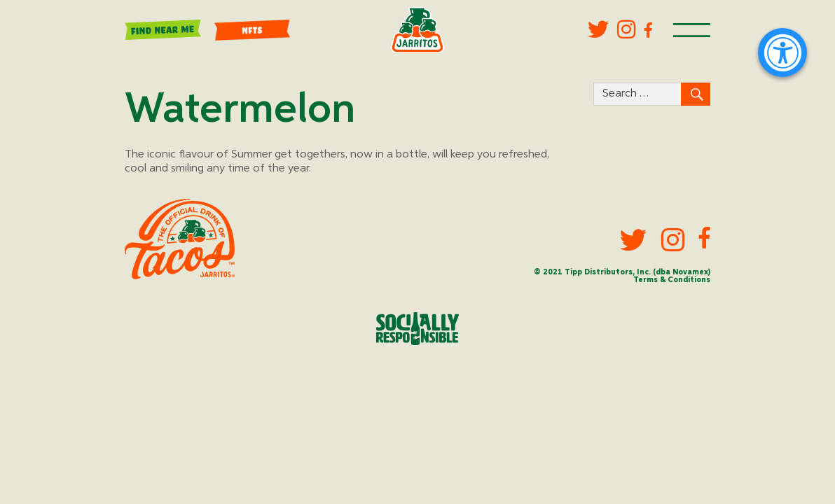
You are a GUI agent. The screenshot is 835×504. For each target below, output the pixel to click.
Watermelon (240, 110)
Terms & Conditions (672, 280)
